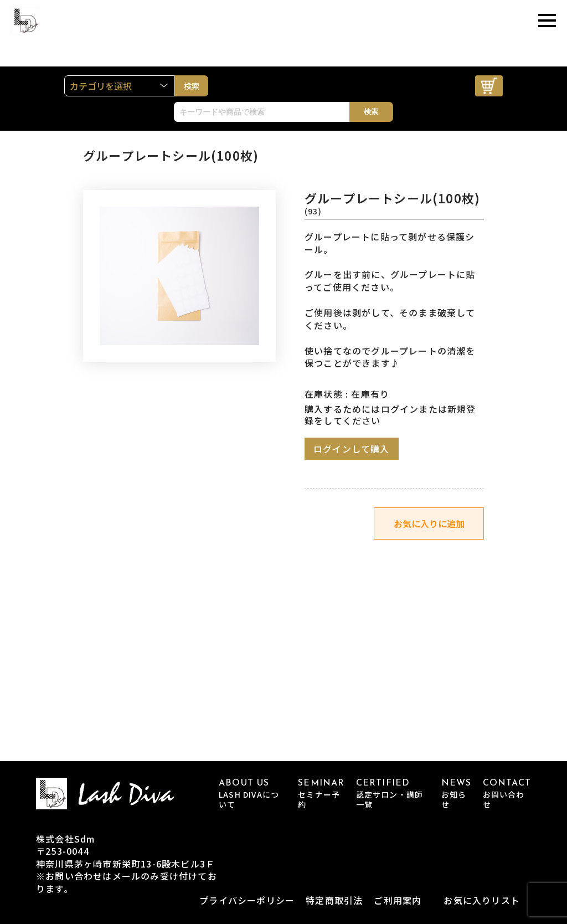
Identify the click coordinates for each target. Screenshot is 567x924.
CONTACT (507, 794)
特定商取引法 (334, 900)
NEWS (457, 794)
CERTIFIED (393, 794)
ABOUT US (253, 794)
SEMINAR (321, 794)
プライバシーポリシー (247, 900)
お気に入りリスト (482, 900)
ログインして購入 (352, 449)
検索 (371, 112)
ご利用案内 (398, 900)
